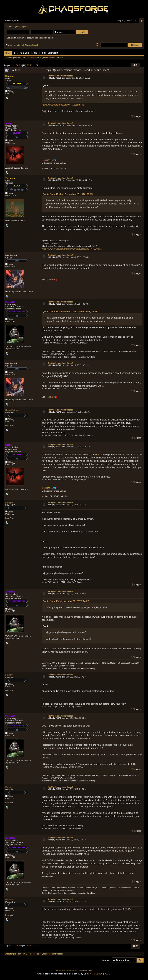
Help (16, 54)
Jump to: (106, 960)
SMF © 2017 (72, 970)
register (24, 27)
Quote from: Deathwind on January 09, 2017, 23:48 (70, 311)
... (15, 65)
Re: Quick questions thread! (60, 76)
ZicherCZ (10, 302)
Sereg (9, 123)
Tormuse (10, 178)
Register (53, 54)
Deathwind (11, 255)
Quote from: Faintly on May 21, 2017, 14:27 (66, 601)
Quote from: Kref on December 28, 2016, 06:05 (67, 194)
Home (8, 54)
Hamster (10, 76)
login (16, 27)
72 (31, 65)
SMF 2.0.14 (61, 970)
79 (37, 65)
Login (42, 54)
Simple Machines (85, 970)
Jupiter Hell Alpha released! (26, 45)
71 (28, 65)
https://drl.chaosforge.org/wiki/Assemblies (63, 105)
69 (20, 65)
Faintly (9, 503)
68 (17, 65)
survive (99, 454)
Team (34, 54)
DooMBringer (13, 410)
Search (25, 54)
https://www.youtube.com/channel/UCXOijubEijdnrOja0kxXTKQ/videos (72, 249)
